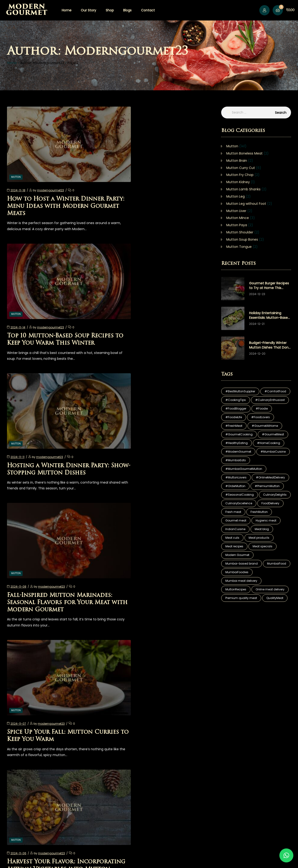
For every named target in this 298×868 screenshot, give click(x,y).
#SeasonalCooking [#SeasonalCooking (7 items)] (240, 495)
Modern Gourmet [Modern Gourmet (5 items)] (237, 555)
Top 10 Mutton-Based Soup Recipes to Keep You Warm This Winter (163, 192)
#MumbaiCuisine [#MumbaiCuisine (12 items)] (273, 452)
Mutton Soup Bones (242, 239)
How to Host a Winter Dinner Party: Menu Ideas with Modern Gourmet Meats (56, 192)
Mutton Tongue (239, 247)
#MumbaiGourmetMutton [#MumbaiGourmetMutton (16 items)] (244, 469)
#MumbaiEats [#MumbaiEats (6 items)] (236, 460)
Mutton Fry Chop (240, 175)
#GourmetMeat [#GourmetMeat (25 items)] (273, 434)
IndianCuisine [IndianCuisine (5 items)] (235, 529)
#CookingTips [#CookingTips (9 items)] (236, 400)
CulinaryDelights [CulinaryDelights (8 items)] (275, 495)
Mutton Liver (236, 211)
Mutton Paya (237, 225)
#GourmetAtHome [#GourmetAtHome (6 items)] (265, 426)
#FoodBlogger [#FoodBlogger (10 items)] (236, 409)
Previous (85, 746)
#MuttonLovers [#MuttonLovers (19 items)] (236, 477)
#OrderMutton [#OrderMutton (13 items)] (235, 486)
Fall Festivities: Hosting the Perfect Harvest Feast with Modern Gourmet (159, 695)
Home (67, 10)
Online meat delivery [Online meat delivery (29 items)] (270, 589)
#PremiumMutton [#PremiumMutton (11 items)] (267, 486)
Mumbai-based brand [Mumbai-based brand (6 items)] (242, 564)
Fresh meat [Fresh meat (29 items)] (233, 512)
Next (140, 746)
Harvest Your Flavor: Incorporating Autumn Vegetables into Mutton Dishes (164, 444)
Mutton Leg (235, 196)
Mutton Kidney (238, 182)
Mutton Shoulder (240, 232)
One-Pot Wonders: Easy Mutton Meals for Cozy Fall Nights (53, 695)
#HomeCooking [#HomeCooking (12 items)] (269, 443)
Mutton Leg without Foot (246, 204)
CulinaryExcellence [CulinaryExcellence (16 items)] (239, 503)
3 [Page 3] (113, 746)
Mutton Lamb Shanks (243, 189)
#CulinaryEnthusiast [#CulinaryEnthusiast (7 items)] (270, 400)
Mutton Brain (237, 161)
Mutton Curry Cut (241, 168)
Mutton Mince (238, 218)
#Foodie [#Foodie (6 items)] (262, 409)
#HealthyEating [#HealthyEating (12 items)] (237, 443)
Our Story (88, 10)
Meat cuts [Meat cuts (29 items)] (232, 538)
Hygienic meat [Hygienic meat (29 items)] (266, 520)
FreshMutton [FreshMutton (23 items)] (259, 512)
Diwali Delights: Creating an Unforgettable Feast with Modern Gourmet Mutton (54, 573)
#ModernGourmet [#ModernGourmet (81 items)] (238, 452)
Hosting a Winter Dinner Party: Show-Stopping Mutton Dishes (55, 315)
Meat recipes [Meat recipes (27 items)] (234, 546)
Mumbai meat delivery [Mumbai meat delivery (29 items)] (241, 581)
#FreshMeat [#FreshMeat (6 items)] (234, 426)
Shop (110, 10)
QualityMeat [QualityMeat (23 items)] (275, 598)
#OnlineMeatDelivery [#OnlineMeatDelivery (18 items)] (270, 477)
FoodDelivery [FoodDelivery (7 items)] (270, 503)
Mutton (16, 163)
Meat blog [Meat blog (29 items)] (262, 529)
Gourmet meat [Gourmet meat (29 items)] (236, 520)
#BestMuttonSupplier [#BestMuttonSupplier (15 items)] (240, 391)
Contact (148, 10)
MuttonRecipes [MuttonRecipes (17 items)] (236, 589)
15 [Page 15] (129, 746)
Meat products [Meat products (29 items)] (259, 538)
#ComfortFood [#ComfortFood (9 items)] (275, 391)
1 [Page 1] (98, 746)
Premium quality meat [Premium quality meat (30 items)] (241, 598)
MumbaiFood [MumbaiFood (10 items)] (277, 564)
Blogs (127, 10)
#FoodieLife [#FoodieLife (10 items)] (234, 417)
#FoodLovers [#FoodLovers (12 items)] (261, 417)
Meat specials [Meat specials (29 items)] (262, 546)
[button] (286, 855)
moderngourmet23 (51, 176)
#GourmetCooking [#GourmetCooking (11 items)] (239, 434)
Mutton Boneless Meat (244, 153)
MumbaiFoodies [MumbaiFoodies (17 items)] (237, 572)
